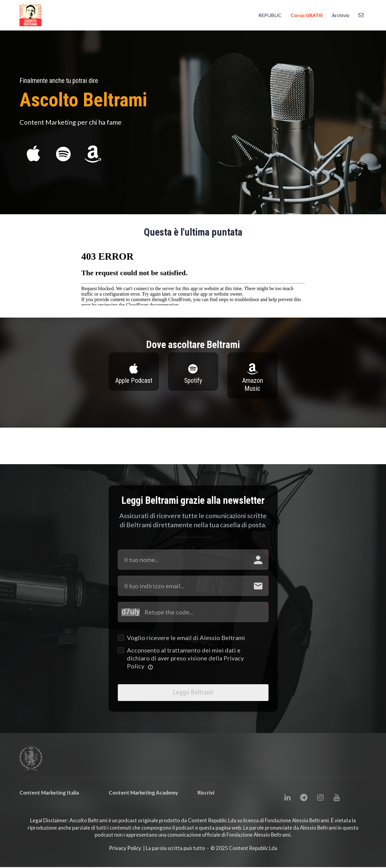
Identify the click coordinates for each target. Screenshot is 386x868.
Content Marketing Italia (49, 797)
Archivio (341, 15)
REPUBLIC (270, 15)
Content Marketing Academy (143, 797)
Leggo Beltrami (193, 694)
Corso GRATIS (307, 15)
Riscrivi (206, 797)
